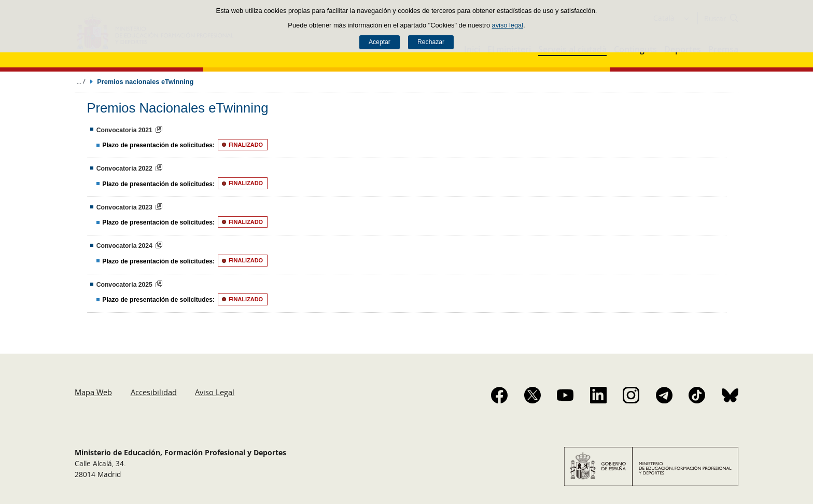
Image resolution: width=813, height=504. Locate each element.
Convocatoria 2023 (124, 207)
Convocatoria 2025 (124, 285)
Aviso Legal (215, 392)
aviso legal (508, 25)
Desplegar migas (81, 81)
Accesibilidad (154, 392)
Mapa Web (93, 392)
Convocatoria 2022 (124, 169)
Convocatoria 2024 (124, 246)
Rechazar (431, 42)
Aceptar (380, 42)
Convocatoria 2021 (124, 130)
